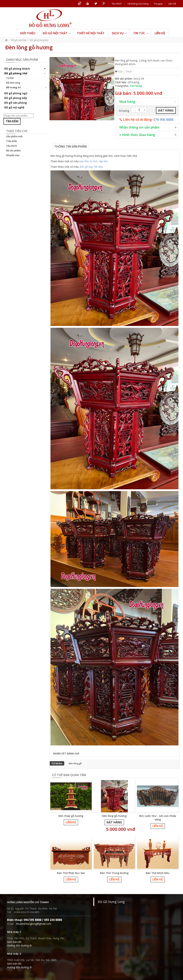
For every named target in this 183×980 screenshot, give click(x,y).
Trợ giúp (158, 4)
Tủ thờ (10, 78)
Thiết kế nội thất (91, 33)
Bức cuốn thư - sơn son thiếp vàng (158, 818)
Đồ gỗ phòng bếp (16, 98)
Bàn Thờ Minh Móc (158, 873)
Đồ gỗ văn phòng (16, 103)
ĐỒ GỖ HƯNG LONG (50, 18)
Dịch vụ (119, 33)
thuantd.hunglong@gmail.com (34, 924)
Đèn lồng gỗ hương (114, 816)
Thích (129, 72)
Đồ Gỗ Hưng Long (111, 902)
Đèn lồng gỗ (75, 763)
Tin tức (141, 33)
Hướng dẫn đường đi (19, 945)
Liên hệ (172, 4)
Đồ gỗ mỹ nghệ (14, 107)
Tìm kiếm (12, 121)
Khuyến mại (13, 155)
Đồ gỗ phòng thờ (39, 40)
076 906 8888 (163, 119)
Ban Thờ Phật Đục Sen (71, 873)
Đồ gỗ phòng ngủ (16, 93)
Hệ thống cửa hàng (138, 4)
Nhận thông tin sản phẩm (139, 127)
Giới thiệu (28, 33)
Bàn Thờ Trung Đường (114, 873)
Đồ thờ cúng (13, 83)
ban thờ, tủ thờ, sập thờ (94, 161)
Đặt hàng (114, 822)
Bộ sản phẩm (13, 150)
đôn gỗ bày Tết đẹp (91, 167)
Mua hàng (127, 102)
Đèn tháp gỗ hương (71, 816)
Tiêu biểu (12, 141)
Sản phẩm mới (14, 136)
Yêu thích (117, 4)
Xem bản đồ (14, 942)
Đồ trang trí (13, 87)
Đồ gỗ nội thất (57, 33)
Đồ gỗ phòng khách (26, 69)
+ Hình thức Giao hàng (137, 135)
